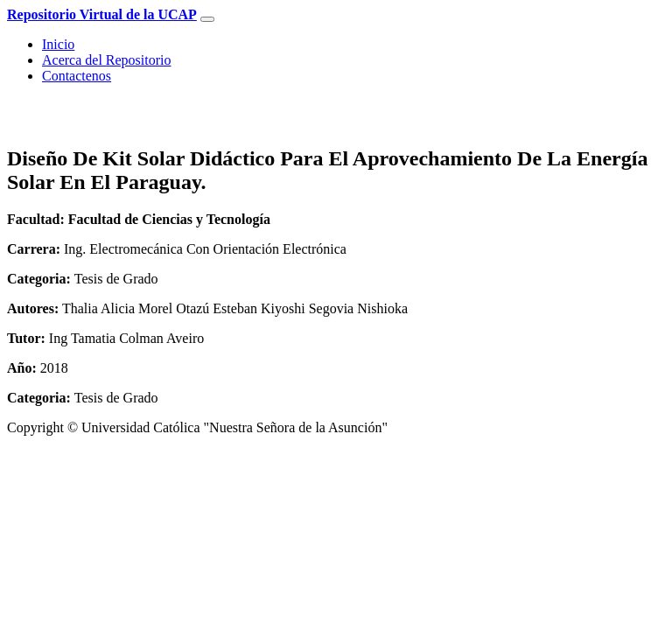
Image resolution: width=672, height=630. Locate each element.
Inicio (58, 44)
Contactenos (77, 76)
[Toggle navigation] (207, 19)
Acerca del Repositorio (107, 60)
